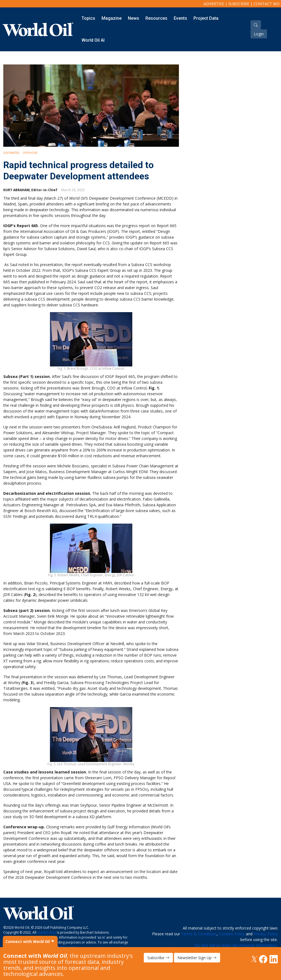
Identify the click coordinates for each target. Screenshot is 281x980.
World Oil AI (93, 40)
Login (259, 34)
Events (180, 18)
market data (47, 932)
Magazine (112, 18)
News (134, 18)
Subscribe (239, 4)
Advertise (214, 4)
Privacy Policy (266, 934)
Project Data (206, 18)
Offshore (30, 153)
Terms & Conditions (199, 934)
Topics (88, 18)
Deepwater (11, 153)
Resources (156, 18)
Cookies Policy (232, 934)
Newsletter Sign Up (197, 958)
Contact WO (267, 4)
